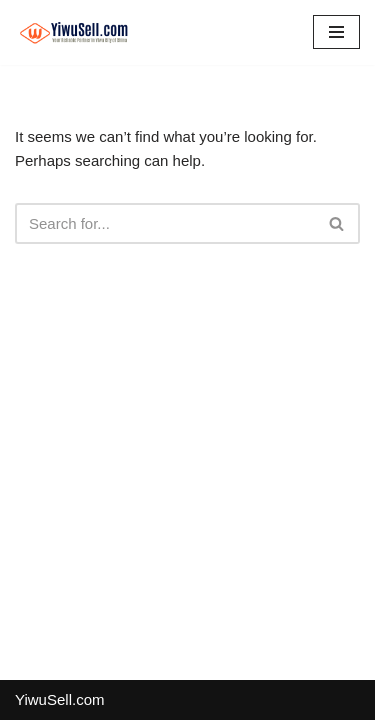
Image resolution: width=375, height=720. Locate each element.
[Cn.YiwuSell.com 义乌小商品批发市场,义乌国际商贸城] (75, 32)
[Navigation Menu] (336, 32)
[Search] (165, 223)
